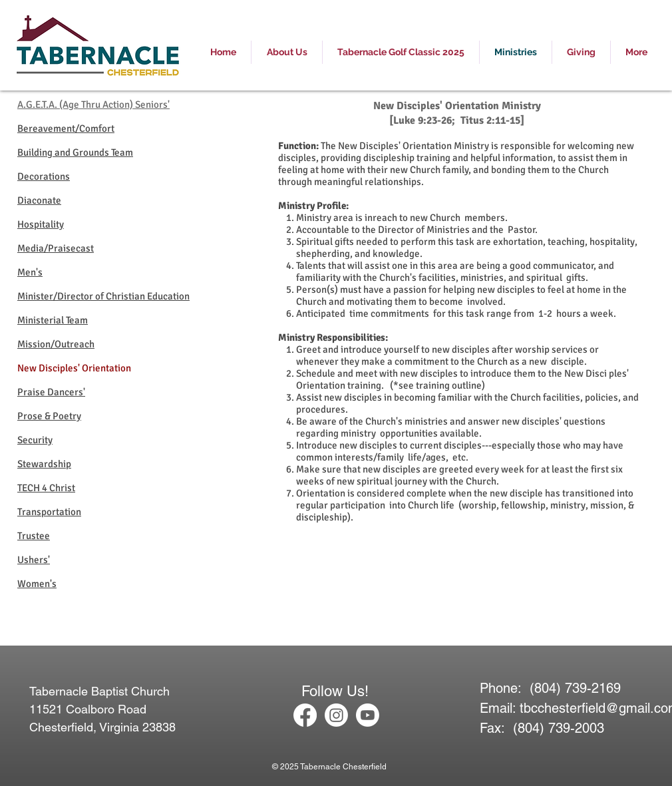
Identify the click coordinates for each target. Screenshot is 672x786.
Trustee (34, 536)
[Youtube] (368, 715)
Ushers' (34, 560)
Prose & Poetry (49, 416)
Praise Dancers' (51, 392)
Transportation (49, 512)
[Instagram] (336, 715)
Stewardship (44, 464)
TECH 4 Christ (46, 488)
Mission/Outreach (56, 344)
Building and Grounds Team (75, 152)
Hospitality (41, 224)
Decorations (44, 176)
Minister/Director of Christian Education (103, 296)
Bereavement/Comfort (66, 128)
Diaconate (39, 200)
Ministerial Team (53, 320)
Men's (30, 272)
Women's (37, 584)
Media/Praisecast (56, 248)
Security (35, 440)
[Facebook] (305, 715)
